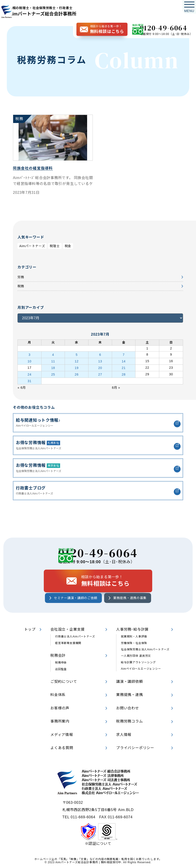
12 (77, 360)
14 (124, 360)
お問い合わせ (128, 709)
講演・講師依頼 (130, 682)
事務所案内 (60, 722)
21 (124, 366)
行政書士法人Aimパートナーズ (75, 637)
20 (100, 366)
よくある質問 (62, 748)
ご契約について (64, 682)
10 (29, 360)
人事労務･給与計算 (132, 630)
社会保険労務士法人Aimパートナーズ (145, 650)
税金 (73, 246)
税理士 (59, 246)
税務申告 (61, 663)
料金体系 (58, 695)
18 (53, 366)
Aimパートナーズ (34, 246)
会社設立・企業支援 (67, 630)
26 (77, 372)
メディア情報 (62, 735)
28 (124, 372)
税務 (21, 286)
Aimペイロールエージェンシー (141, 669)
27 (100, 372)
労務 (21, 277)
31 (29, 378)
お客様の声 (60, 709)
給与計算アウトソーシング (138, 663)
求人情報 (124, 735)
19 (77, 366)
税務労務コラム (130, 722)
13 (100, 360)
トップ (30, 630)
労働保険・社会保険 (134, 644)
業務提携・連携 (130, 695)
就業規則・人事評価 (134, 637)
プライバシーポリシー (135, 748)
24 (29, 372)
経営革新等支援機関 (68, 644)
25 (53, 372)
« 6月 (22, 384)
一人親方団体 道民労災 (136, 656)
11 (53, 360)
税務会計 (58, 656)
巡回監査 (61, 670)
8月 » (117, 384)
